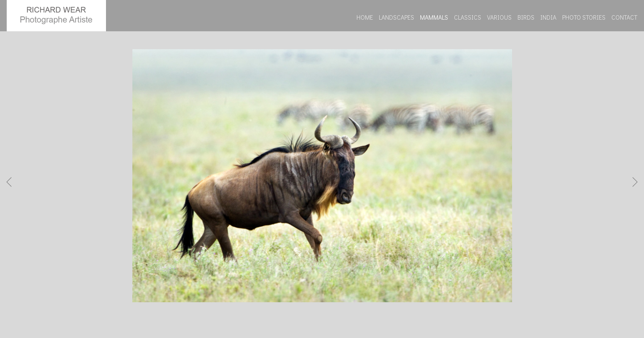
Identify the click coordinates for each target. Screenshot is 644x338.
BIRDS (526, 17)
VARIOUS (499, 17)
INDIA (548, 17)
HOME (365, 17)
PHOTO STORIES (584, 17)
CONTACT (624, 17)
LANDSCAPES (396, 17)
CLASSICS (468, 17)
